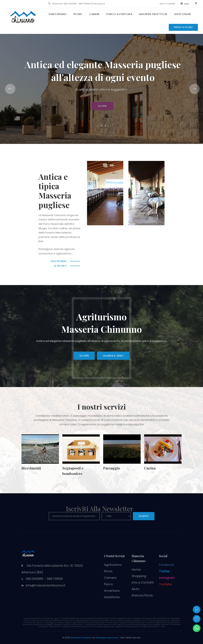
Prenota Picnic (142, 595)
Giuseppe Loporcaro (107, 638)
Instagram (167, 578)
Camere (94, 14)
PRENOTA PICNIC (183, 27)
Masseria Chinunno (81, 638)
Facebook (167, 565)
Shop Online (183, 14)
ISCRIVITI (144, 516)
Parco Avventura (119, 14)
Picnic (78, 14)
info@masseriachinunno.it (45, 585)
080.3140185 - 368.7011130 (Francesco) (84, 4)
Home (136, 570)
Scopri (102, 106)
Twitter (164, 571)
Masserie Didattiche (153, 14)
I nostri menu (58, 261)
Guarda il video (113, 356)
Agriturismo (58, 14)
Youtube (165, 584)
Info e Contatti (167, 4)
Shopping (139, 576)
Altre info (60, 266)
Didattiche (112, 597)
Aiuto (136, 589)
